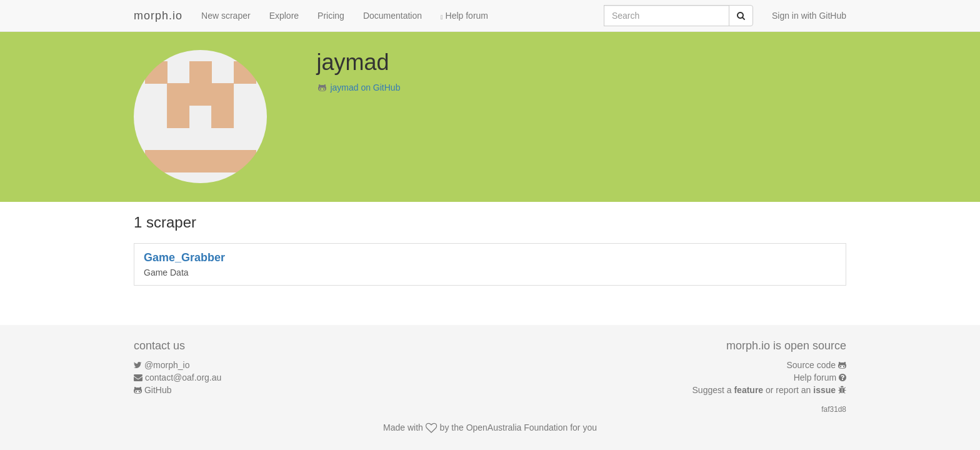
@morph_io (167, 365)
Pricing (331, 16)
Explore (284, 16)
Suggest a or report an (765, 390)
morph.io (158, 16)
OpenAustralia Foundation (517, 427)
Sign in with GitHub (809, 16)
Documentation (392, 16)
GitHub (158, 390)
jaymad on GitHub (365, 87)
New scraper (226, 16)
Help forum (464, 16)
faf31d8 (834, 409)
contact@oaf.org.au (183, 377)
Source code (812, 365)
